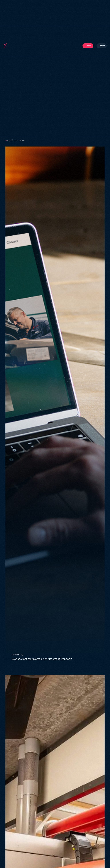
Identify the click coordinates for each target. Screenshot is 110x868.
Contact (88, 46)
